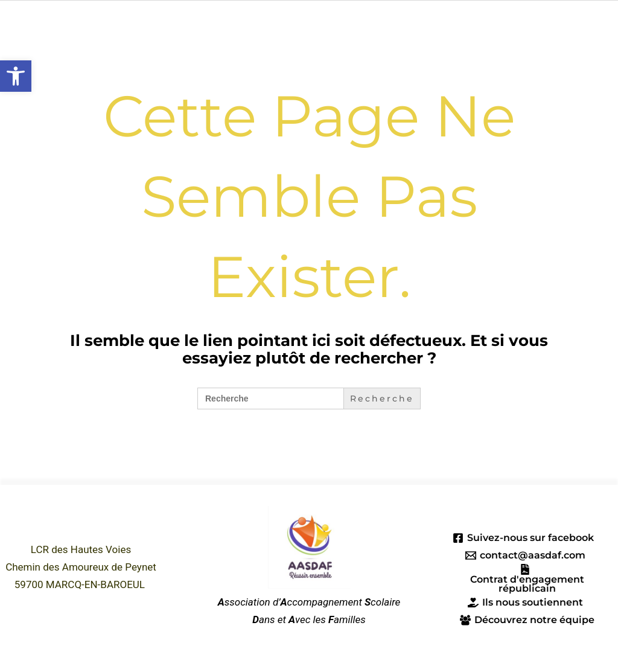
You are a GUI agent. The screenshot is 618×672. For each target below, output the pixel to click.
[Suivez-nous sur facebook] (524, 537)
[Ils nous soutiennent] (525, 604)
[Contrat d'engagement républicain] (525, 578)
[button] (16, 76)
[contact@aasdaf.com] (525, 555)
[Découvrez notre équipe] (527, 621)
